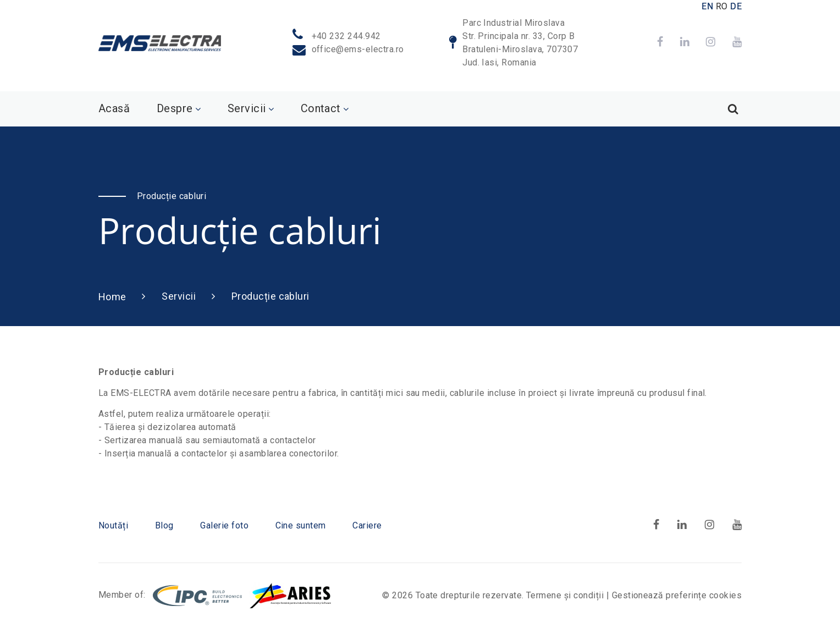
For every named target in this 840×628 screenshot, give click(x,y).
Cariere (367, 525)
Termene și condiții (565, 595)
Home (112, 297)
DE (736, 6)
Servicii (247, 108)
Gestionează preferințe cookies (677, 595)
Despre (175, 108)
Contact (321, 108)
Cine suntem (301, 525)
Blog (164, 525)
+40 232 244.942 (346, 36)
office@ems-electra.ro (358, 49)
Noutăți (113, 525)
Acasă (114, 108)
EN (707, 6)
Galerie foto (224, 525)
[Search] (733, 109)
